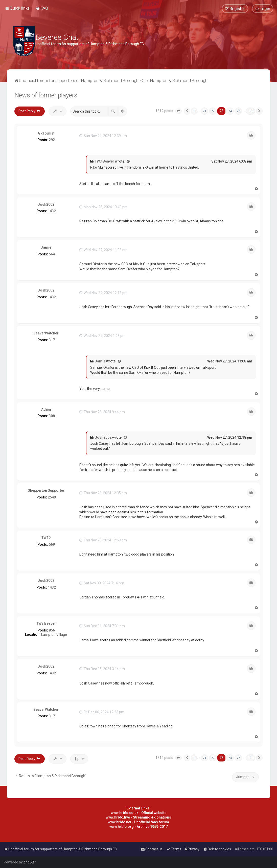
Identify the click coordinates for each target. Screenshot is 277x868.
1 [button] (194, 111)
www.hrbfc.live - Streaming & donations (138, 817)
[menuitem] (42, 8)
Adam (46, 409)
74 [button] (230, 111)
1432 (52, 211)
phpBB (29, 862)
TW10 (46, 538)
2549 (52, 497)
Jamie (46, 247)
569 (52, 544)
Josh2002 (46, 204)
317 (52, 340)
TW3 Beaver (105, 161)
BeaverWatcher (46, 333)
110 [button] (251, 111)
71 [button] (204, 111)
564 (52, 254)
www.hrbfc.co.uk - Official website (139, 813)
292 (52, 140)
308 (52, 416)
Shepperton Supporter (46, 490)
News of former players (46, 95)
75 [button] (238, 111)
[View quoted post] (128, 162)
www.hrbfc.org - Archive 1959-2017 (139, 827)
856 (52, 630)
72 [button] (213, 111)
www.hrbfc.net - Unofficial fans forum (138, 822)
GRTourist (46, 133)
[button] (178, 111)
